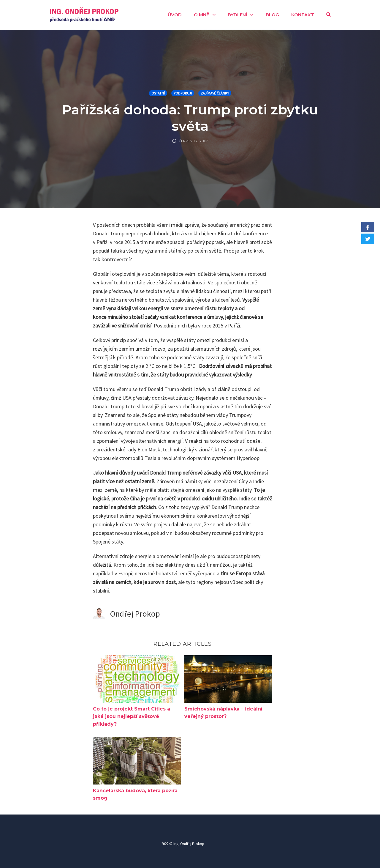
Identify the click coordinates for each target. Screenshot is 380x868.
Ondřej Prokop (135, 614)
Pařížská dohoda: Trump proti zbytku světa (190, 118)
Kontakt (303, 15)
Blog (272, 15)
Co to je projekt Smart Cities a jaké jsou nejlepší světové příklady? (132, 716)
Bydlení (237, 15)
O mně (202, 15)
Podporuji (183, 93)
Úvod (175, 15)
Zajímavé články (215, 93)
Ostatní (158, 93)
